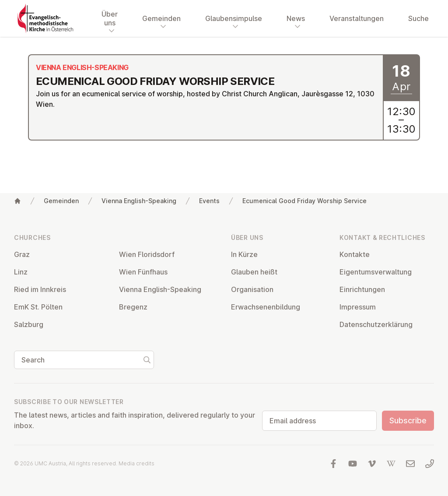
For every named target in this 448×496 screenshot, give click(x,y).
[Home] (17, 201)
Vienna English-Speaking (139, 201)
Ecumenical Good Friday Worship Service (304, 201)
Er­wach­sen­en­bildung (266, 307)
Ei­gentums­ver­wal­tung (376, 272)
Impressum (358, 307)
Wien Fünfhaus (143, 272)
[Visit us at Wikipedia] (391, 464)
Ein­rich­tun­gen (362, 289)
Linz (21, 272)
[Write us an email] (410, 464)
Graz (22, 254)
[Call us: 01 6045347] (430, 464)
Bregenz (133, 307)
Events (209, 201)
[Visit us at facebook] (333, 464)
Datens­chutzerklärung (376, 324)
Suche (418, 18)
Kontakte (355, 254)
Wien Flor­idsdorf (147, 254)
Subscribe (408, 420)
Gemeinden (61, 201)
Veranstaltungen (357, 18)
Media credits (136, 463)
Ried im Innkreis (40, 289)
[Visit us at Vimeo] (372, 464)
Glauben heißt (254, 272)
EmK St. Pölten (38, 307)
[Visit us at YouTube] (353, 464)
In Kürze (244, 254)
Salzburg (29, 324)
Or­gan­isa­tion (252, 289)
